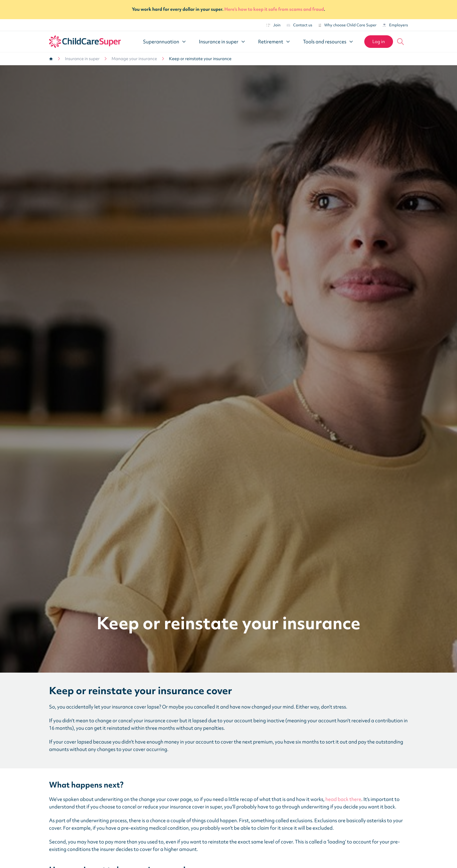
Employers (395, 25)
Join (274, 25)
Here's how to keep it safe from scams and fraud (274, 9)
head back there (343, 799)
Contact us (299, 25)
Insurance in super (82, 59)
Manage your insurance (134, 59)
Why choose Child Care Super (347, 25)
